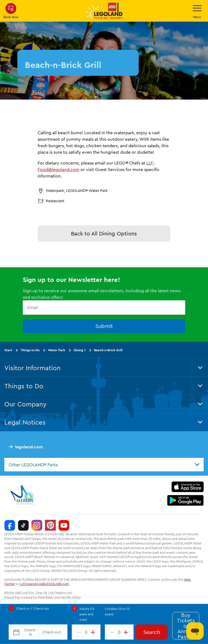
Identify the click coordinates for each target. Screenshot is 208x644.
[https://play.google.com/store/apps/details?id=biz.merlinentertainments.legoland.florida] (185, 500)
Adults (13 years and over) (87, 614)
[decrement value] (78, 632)
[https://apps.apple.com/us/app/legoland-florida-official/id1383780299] (188, 487)
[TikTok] (23, 525)
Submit (104, 326)
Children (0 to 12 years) (117, 611)
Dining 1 (80, 350)
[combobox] (104, 465)
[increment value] (94, 632)
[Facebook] (10, 525)
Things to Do (30, 350)
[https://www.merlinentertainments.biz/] (23, 495)
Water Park (57, 350)
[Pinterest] (50, 525)
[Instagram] (37, 525)
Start (8, 350)
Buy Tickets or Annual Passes (186, 626)
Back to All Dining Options (104, 233)
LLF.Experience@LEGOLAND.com (44, 584)
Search (152, 632)
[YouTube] (64, 525)
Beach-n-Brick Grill (108, 350)
